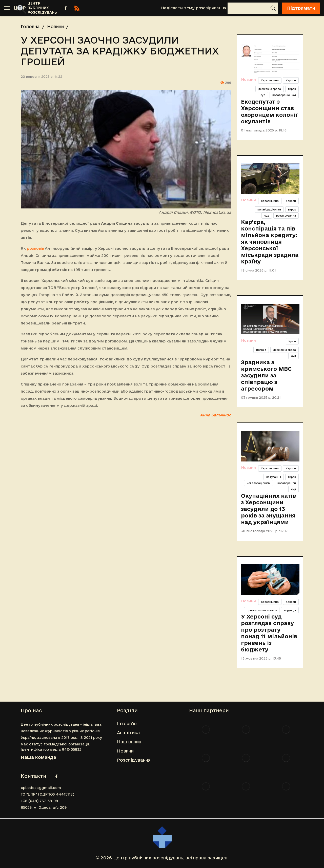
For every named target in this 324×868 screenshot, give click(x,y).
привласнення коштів (262, 610)
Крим (292, 341)
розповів (35, 248)
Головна (30, 26)
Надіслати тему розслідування (194, 8)
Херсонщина (270, 80)
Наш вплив (129, 742)
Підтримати (301, 8)
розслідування (286, 216)
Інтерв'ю (127, 724)
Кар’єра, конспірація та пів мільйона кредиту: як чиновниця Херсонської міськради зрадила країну (270, 242)
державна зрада (270, 89)
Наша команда (38, 757)
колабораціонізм (284, 95)
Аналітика (128, 733)
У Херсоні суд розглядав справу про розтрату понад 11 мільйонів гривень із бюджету (269, 633)
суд (263, 95)
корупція (290, 610)
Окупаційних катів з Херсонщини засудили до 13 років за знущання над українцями (268, 509)
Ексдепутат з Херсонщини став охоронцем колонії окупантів (269, 111)
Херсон (291, 80)
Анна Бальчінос (216, 415)
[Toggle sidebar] (7, 8)
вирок (292, 89)
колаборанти (287, 483)
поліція (261, 350)
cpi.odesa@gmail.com (41, 788)
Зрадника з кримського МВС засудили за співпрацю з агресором (266, 375)
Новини (55, 26)
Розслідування (134, 760)
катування (274, 477)
